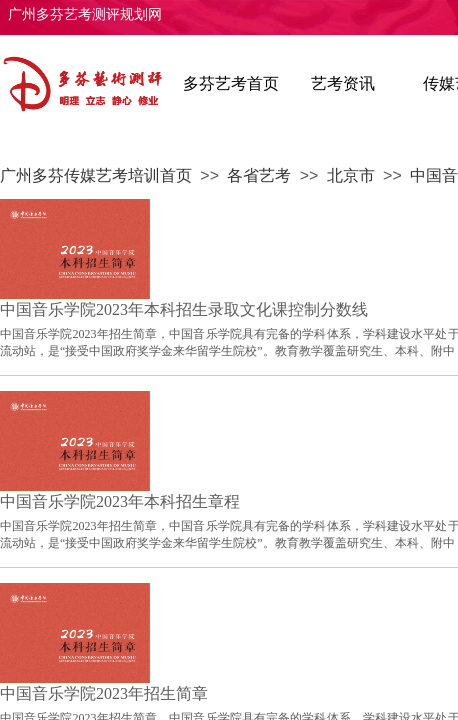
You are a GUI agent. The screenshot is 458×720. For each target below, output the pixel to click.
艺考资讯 (343, 83)
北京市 (351, 175)
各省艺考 (259, 175)
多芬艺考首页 (231, 83)
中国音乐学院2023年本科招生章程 (120, 501)
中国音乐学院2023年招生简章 (104, 693)
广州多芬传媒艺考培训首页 (96, 175)
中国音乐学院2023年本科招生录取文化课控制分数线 (184, 309)
